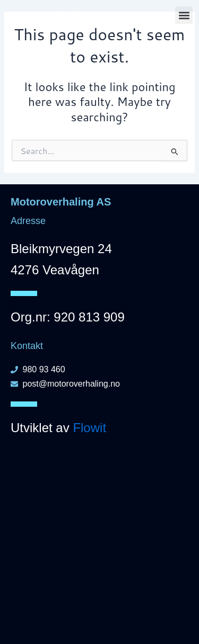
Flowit (89, 428)
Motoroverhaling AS (57, 15)
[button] (184, 15)
